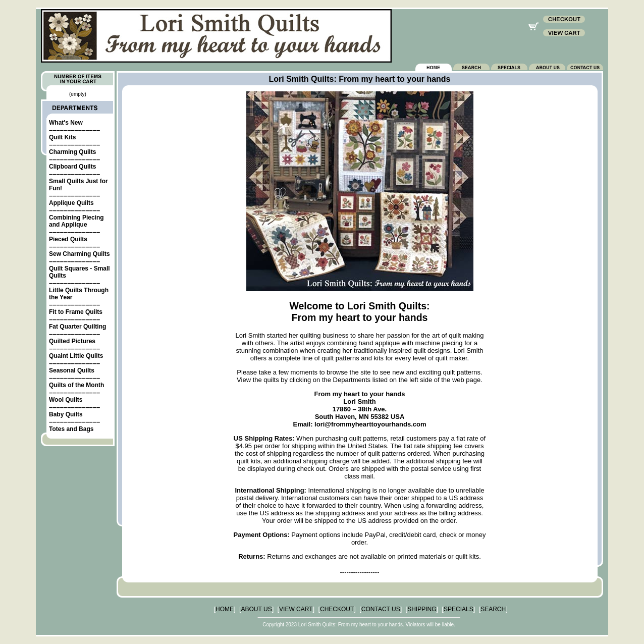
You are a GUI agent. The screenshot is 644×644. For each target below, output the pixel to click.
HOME (225, 609)
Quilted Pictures (72, 341)
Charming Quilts (72, 152)
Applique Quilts (71, 203)
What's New (66, 123)
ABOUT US (257, 609)
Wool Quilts (66, 400)
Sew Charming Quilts (79, 254)
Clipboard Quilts (72, 167)
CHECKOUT (337, 609)
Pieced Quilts (68, 239)
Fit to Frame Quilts (76, 312)
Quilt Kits (62, 137)
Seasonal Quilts (72, 370)
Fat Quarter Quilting (77, 327)
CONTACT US (381, 609)
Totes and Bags (71, 429)
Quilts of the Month (76, 385)
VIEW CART (296, 609)
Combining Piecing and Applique (76, 221)
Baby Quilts (66, 414)
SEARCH (493, 609)
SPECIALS (459, 609)
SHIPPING (422, 609)
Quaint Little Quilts (76, 356)
